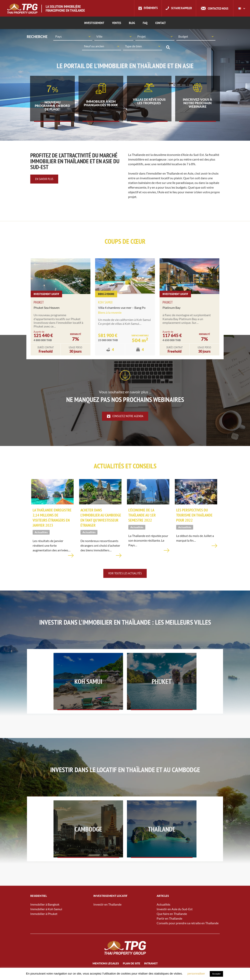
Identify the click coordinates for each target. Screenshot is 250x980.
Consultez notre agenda (125, 418)
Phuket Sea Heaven (47, 309)
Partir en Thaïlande (169, 925)
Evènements (148, 8)
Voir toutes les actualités (125, 576)
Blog (132, 23)
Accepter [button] (216, 974)
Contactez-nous (218, 8)
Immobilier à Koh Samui (46, 915)
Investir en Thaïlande (107, 911)
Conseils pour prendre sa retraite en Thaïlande (188, 929)
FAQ (145, 23)
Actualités (163, 911)
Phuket (39, 304)
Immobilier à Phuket (44, 920)
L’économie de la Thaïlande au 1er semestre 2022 (142, 518)
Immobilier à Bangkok (45, 911)
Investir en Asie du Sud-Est (175, 915)
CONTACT (161, 23)
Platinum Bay (171, 309)
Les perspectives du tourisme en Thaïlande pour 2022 (194, 518)
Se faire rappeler (181, 8)
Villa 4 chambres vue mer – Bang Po (122, 309)
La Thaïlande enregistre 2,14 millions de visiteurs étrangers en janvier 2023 (52, 520)
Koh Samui (105, 304)
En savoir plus (44, 180)
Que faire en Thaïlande (172, 920)
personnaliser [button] (196, 973)
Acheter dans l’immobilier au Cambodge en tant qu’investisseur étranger (101, 520)
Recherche (168, 48)
